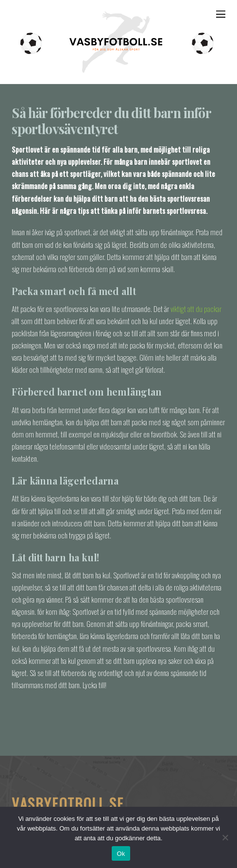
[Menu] (221, 13)
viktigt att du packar (196, 309)
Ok (121, 854)
